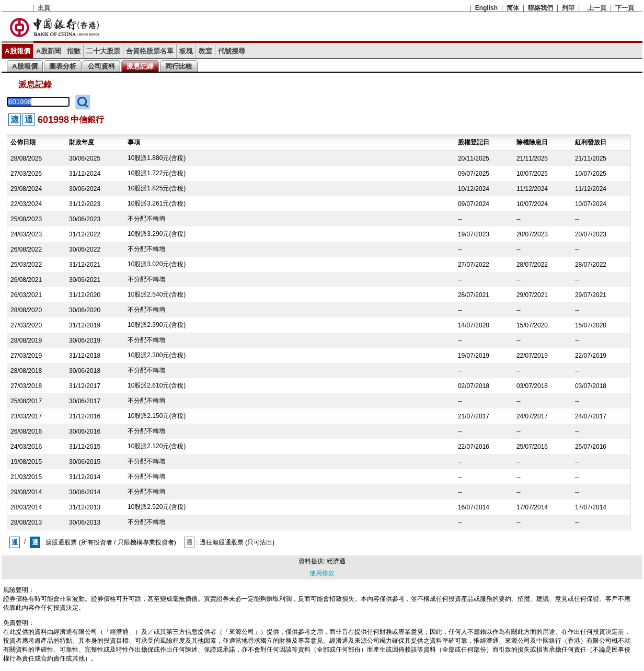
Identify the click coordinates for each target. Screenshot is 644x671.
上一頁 (597, 8)
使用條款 (322, 573)
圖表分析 (63, 66)
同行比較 (179, 66)
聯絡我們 (540, 8)
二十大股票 (103, 51)
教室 (205, 51)
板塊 (186, 51)
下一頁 (625, 8)
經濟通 (336, 561)
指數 (74, 51)
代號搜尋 (232, 51)
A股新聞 (49, 51)
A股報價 (18, 51)
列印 (568, 8)
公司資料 (101, 66)
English (486, 8)
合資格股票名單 (150, 51)
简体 (513, 8)
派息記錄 (140, 66)
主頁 (44, 8)
